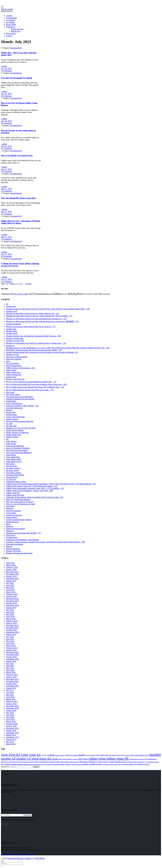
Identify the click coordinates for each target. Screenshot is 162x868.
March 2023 (11, 646)
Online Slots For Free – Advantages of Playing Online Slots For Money (21, 222)
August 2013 (11, 739)
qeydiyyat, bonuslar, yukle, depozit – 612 (22, 406)
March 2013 (11, 744)
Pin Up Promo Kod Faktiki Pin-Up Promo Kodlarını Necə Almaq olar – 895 (36, 384)
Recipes (9, 410)
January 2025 (11, 596)
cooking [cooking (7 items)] (51, 755)
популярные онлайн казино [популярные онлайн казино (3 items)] (12, 764)
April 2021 (10, 697)
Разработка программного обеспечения (22, 540)
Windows (10, 508)
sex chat (9, 424)
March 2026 (11, 565)
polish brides (11, 401)
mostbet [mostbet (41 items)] (155, 755)
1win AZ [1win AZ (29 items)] (14, 755)
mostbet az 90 (11, 311)
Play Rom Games (13, 394)
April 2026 (10, 563)
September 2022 (12, 659)
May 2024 (10, 614)
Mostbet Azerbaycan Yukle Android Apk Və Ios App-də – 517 (31, 327)
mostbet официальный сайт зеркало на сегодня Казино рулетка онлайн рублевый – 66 (42, 352)
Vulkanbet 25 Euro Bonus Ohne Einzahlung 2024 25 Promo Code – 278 (35, 497)
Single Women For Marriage (17, 432)
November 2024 (12, 601)
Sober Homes (11, 441)
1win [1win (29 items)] (4, 755)
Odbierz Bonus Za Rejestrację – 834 (20, 368)
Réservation (11, 33)
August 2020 (11, 710)
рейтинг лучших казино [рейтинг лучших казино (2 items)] (73, 764)
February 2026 (12, 567)
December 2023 (12, 625)
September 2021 (12, 686)
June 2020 (10, 715)
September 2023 (12, 632)
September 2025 (12, 579)
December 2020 (12, 706)
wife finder (10, 506)
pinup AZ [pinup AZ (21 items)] (45, 759)
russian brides (11, 415)
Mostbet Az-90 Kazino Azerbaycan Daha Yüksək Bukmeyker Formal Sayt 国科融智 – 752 (42, 321)
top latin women (12, 470)
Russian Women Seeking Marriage (20, 421)
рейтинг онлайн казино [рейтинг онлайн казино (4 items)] (92, 764)
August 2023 (11, 634)
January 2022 (11, 677)
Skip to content (7, 9)
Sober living (11, 444)
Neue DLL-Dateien (14, 359)
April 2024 (10, 617)
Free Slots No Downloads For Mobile (17, 78)
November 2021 (12, 681)
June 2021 (10, 693)
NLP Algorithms (13, 363)
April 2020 (10, 719)
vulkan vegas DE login (15, 495)
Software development (15, 446)
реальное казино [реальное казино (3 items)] (58, 764)
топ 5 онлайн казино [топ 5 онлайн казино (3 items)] (126, 764)
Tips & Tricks (11, 466)
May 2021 (10, 695)
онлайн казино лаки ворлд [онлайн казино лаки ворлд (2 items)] (136, 762)
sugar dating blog (13, 457)
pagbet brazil (11, 377)
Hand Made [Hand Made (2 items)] (74, 755)
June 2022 (10, 666)
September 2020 (12, 708)
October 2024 (11, 603)
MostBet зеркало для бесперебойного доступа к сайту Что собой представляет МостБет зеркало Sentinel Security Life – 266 (58, 348)
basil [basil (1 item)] (42, 755)
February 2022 (12, 675)
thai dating (10, 464)
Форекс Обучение (13, 551)
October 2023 (11, 630)
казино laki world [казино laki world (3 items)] (62, 762)
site (7, 439)
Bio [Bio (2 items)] (45, 755)
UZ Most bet (11, 479)
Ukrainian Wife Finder (15, 475)
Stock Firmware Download (17, 450)
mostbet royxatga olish (15, 341)
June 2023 (10, 639)
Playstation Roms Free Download (19, 397)
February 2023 (12, 648)
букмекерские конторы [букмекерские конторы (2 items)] (137, 759)
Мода (8, 524)
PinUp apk (10, 392)
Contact (9, 36)
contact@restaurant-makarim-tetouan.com (18, 854)
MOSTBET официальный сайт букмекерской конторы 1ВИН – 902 (34, 350)
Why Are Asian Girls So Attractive (20, 502)
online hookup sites (14, 375)
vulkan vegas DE (13, 493)
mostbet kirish (12, 333)
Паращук (10, 531)
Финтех (9, 546)
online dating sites (13, 372)
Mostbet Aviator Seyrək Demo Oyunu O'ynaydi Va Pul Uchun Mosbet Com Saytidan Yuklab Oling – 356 (48, 309)
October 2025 (11, 576)
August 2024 (11, 608)
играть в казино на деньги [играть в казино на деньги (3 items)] (44, 762)
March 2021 (11, 699)
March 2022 (11, 672)
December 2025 (12, 572)
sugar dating (11, 455)
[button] (7, 11)
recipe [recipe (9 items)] (55, 759)
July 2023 (10, 637)
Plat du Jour (16, 31)
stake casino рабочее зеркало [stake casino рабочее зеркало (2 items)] (68, 759)
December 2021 (12, 679)
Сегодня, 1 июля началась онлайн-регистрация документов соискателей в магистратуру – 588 (45, 542)
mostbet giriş (11, 329)
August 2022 (11, 661)
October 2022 (11, 657)
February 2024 (12, 621)
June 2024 (10, 612)
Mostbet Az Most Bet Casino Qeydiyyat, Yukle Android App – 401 (32, 314)
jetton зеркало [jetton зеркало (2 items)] (91, 755)
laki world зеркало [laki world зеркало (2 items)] (124, 755)
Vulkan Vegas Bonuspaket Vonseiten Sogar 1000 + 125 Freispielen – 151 (35, 488)
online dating (11, 370)
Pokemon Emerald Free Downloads (20, 399)
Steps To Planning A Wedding (18, 448)
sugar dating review (14, 461)
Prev (13, 284)
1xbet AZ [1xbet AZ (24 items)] (34, 755)
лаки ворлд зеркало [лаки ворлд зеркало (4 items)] (87, 762)
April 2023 (10, 643)
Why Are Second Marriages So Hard (21, 504)
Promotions (11, 27)
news (8, 361)
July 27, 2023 (6, 169)
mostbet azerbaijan (13, 324)
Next (29, 284)
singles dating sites (13, 435)
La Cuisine (10, 22)
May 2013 (10, 742)
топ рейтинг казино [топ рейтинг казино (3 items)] (142, 764)
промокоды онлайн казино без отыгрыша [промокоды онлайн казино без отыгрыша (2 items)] (37, 764)
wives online (11, 513)
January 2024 (11, 623)
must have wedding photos (17, 357)
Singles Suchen (12, 437)
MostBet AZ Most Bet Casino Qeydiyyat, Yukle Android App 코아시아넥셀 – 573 (39, 316)
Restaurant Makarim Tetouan (19, 858)
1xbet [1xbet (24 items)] (24, 755)
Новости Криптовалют (16, 529)
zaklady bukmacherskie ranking (19, 520)
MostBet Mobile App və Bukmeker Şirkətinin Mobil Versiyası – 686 (33, 336)
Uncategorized (16, 48)
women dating (12, 517)
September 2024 (12, 605)
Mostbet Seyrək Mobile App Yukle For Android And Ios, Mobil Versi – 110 (36, 343)
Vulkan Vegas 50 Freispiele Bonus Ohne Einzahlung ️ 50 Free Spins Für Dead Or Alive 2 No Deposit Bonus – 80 (51, 484)
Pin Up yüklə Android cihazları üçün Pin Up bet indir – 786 (30, 390)
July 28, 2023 (6, 68)
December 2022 (12, 652)
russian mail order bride (15, 417)
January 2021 (11, 704)
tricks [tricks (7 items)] (85, 759)
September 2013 (12, 737)
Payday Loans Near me (15, 379)
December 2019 (12, 728)
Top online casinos (13, 473)
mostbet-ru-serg (12, 354)
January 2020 (11, 726)
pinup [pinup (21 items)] (35, 759)
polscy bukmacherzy (14, 403)
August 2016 (11, 731)
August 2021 (11, 688)
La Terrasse (11, 20)
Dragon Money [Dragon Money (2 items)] (60, 755)
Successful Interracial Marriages (19, 453)
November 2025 (12, 574)
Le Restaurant (11, 18)
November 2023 (12, 628)
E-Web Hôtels (39, 858)
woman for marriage (14, 515)
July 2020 (10, 713)
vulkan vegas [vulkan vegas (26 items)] (97, 759)
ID (7, 304)
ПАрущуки (11, 535)
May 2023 (10, 641)
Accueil (9, 16)
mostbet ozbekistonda (15, 338)
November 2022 (12, 655)
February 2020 (12, 724)
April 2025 (10, 590)
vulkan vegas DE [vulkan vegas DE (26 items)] (117, 759)
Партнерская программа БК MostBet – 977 (24, 533)
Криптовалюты (12, 522)
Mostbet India (11, 331)
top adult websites (13, 468)
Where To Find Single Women (18, 499)
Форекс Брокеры (13, 549)
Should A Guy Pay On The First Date (21, 428)
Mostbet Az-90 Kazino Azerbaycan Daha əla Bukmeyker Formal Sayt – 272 (36, 319)
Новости (10, 526)
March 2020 (11, 722)
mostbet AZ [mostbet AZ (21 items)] (8, 759)
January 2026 (11, 570)
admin (4, 66)
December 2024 (12, 599)
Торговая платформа (15, 544)
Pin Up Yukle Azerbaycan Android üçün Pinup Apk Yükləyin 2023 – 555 (35, 387)
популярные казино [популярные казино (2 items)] (152, 762)
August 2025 (11, 581)
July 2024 (10, 610)
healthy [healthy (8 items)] (82, 755)
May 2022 (10, 668)
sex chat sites (11, 426)
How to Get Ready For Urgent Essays (17, 155)
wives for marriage (13, 511)
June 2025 (10, 585)
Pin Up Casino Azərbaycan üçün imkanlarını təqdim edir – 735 (31, 382)
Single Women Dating (15, 430)
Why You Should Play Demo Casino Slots (18, 198)
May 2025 (10, 588)
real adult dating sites (14, 408)
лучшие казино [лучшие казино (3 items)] (102, 762)
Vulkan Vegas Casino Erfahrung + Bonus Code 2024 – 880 (29, 491)
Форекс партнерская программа (19, 553)
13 (26, 284)
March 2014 (11, 735)
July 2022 (10, 663)
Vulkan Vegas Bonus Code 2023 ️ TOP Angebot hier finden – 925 (32, 486)
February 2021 (12, 701)
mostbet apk (11, 306)
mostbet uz (10, 346)
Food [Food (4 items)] (68, 755)
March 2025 (11, 592)
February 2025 (12, 594)
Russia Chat (11, 412)
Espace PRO (11, 25)
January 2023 (11, 650)
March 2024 (11, 619)
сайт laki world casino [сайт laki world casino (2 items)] (110, 764)
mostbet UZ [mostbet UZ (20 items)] (24, 759)
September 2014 (12, 733)
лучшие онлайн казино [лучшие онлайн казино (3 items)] (117, 762)
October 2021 (11, 684)
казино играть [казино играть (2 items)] (74, 762)
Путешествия (12, 537)
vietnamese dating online (16, 482)
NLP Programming (14, 366)
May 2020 (10, 717)
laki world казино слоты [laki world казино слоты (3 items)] (140, 755)
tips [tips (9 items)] (80, 759)
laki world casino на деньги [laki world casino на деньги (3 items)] (107, 755)
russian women (12, 419)
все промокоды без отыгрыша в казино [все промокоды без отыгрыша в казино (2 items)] (20, 762)
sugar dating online (14, 459)
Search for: (5, 767)
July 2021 (10, 690)
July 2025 (10, 583)
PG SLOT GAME (21, 294)
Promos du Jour (17, 29)
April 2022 (10, 670)
